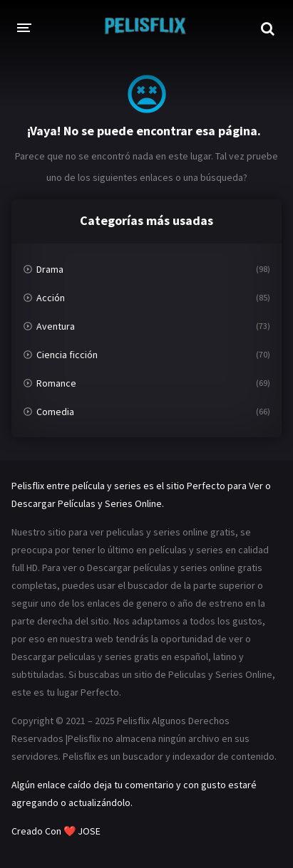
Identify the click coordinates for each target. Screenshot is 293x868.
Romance (56, 383)
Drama (50, 269)
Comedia (55, 412)
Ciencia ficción (67, 355)
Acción (51, 298)
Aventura (56, 326)
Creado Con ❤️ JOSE (57, 831)
